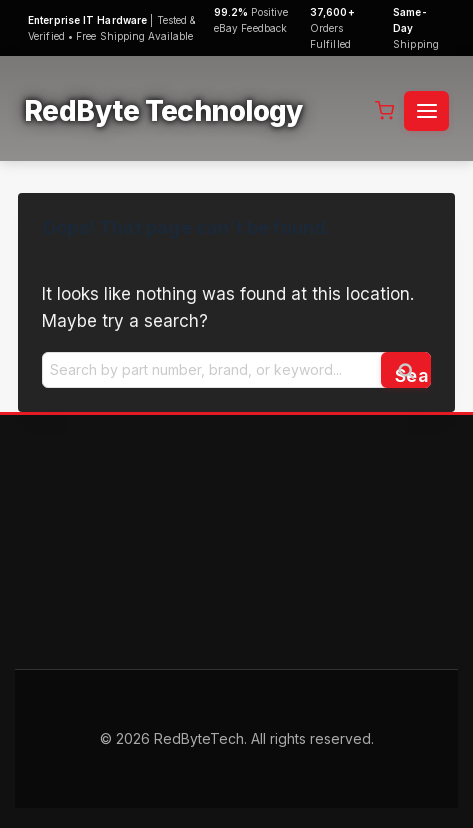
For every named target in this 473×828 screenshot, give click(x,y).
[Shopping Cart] (384, 110)
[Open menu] (426, 110)
